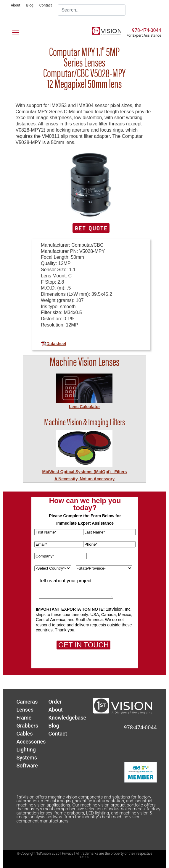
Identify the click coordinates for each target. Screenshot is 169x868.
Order (55, 702)
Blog (30, 5)
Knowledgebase (67, 718)
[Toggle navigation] (12, 31)
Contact (46, 5)
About (15, 5)
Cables (24, 734)
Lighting (26, 750)
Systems (27, 758)
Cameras (27, 702)
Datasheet (54, 344)
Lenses (25, 710)
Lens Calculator (84, 407)
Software (27, 766)
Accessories (31, 742)
